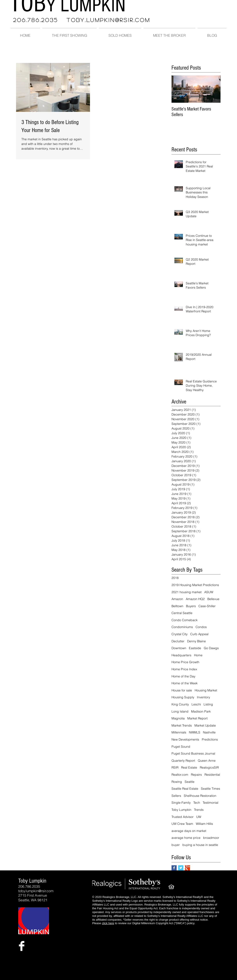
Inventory (203, 697)
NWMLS (195, 732)
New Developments (185, 739)
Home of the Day (183, 676)
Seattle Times (210, 789)
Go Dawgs (211, 648)
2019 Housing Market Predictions (195, 585)
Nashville (209, 732)
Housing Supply (183, 697)
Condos (201, 627)
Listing (208, 704)
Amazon (177, 599)
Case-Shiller (207, 606)
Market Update (205, 725)
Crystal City (180, 634)
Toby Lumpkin (181, 810)
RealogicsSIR (209, 767)
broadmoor (211, 838)
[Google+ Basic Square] (187, 868)
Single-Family (181, 803)
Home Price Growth (185, 662)
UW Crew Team (182, 824)
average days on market (189, 831)
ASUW (209, 592)
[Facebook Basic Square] (174, 868)
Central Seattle (182, 613)
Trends (199, 810)
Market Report (197, 718)
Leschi (196, 704)
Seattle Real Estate (185, 789)
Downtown (179, 648)
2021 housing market (187, 592)
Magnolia (178, 718)
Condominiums (182, 627)
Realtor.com (180, 775)
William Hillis (204, 824)
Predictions (210, 739)
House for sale (182, 690)
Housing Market (206, 690)
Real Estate (189, 767)
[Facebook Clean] (22, 946)
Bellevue (213, 599)
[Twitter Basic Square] (181, 868)
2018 (175, 578)
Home (198, 655)
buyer (176, 845)
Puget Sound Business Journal (193, 753)
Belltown (177, 606)
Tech (197, 803)
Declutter (178, 641)
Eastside (195, 648)
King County (180, 704)
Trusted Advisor (183, 817)
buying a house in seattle (200, 845)
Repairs (196, 775)
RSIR (175, 767)
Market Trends (182, 725)
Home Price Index (184, 669)
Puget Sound (181, 747)
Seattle (190, 782)
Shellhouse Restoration (200, 796)
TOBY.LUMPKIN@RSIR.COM (108, 20)
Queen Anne (207, 761)
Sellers (176, 796)
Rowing (177, 782)
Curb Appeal (199, 634)
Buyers (191, 606)
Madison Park (201, 711)
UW (199, 817)
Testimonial (210, 803)
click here (108, 923)
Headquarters (181, 655)
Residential (212, 775)
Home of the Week (185, 683)
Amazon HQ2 (195, 599)
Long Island (180, 711)
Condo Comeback (185, 620)
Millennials (179, 732)
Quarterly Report (183, 761)
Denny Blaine (196, 641)
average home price (186, 838)
